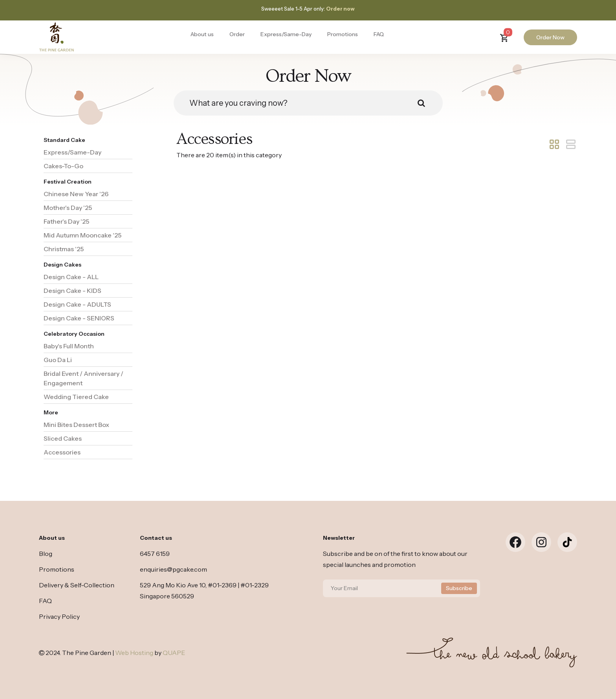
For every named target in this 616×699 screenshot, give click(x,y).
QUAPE (174, 653)
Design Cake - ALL (71, 277)
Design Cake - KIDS (72, 291)
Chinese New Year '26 (76, 194)
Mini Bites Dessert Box (76, 425)
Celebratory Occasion (74, 334)
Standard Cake (64, 140)
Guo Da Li (58, 360)
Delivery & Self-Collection (77, 585)
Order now (340, 9)
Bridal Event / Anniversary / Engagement (83, 378)
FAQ (379, 34)
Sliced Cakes (63, 438)
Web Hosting (134, 653)
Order (237, 34)
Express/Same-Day (286, 34)
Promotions (343, 34)
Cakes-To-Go (63, 166)
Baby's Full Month (69, 346)
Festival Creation (68, 182)
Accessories (62, 452)
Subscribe (459, 588)
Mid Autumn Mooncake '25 (82, 235)
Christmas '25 (64, 249)
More (51, 412)
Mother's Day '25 (68, 208)
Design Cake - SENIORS (79, 318)
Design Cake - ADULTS (77, 304)
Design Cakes (62, 265)
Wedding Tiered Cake (76, 397)
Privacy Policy (59, 616)
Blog (46, 554)
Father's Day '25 (66, 221)
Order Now (550, 37)
